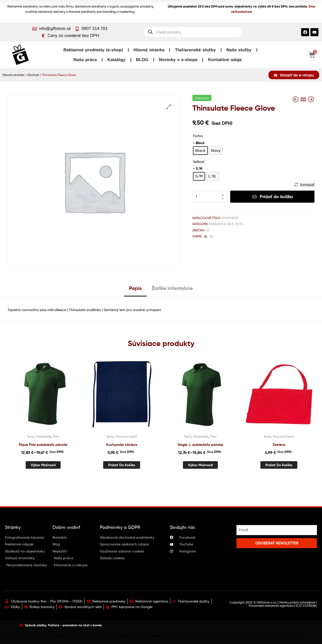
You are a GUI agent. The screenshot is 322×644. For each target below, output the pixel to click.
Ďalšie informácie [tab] (172, 288)
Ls (207, 230)
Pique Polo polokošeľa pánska (43, 445)
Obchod (33, 75)
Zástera (279, 445)
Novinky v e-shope (178, 60)
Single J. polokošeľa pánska (200, 445)
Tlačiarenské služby (195, 50)
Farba (198, 136)
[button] (169, 107)
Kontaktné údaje (225, 60)
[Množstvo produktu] (210, 197)
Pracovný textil (126, 436)
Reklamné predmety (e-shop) (93, 50)
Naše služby (239, 50)
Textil (239, 224)
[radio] (200, 151)
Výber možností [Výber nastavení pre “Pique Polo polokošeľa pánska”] (43, 465)
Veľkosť (199, 162)
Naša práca (85, 60)
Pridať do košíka (276, 197)
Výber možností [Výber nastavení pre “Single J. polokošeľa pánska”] (200, 465)
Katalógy (116, 60)
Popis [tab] (135, 288)
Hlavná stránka (149, 50)
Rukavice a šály (221, 224)
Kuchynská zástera (122, 445)
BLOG (142, 60)
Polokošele (44, 436)
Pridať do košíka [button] (122, 465)
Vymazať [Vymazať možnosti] (307, 184)
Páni (56, 436)
